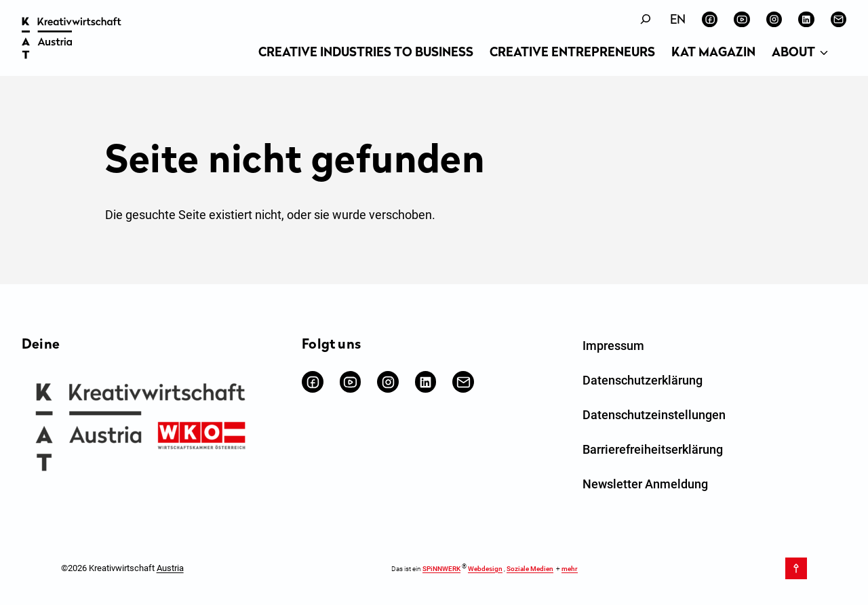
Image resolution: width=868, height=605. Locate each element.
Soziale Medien (530, 569)
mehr (570, 569)
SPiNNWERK (441, 569)
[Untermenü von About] (824, 54)
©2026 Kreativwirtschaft (122, 568)
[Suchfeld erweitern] (646, 19)
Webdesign (485, 569)
